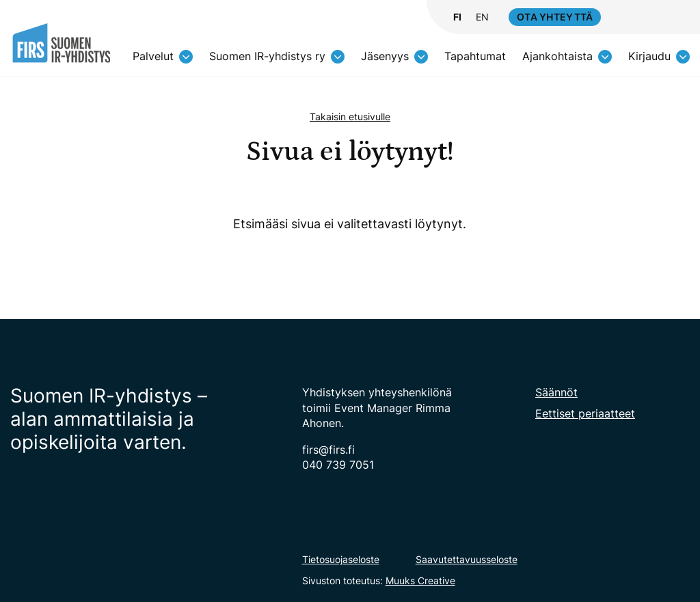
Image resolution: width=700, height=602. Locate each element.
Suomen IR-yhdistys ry (267, 56)
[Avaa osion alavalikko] (186, 57)
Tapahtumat (475, 56)
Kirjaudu (649, 56)
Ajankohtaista (557, 56)
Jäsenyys (385, 56)
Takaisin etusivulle (350, 117)
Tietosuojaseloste (341, 559)
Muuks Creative (420, 580)
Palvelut (153, 56)
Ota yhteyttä (555, 17)
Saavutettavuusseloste (467, 559)
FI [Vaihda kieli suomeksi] (457, 17)
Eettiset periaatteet (585, 413)
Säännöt (556, 392)
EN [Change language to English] (482, 17)
